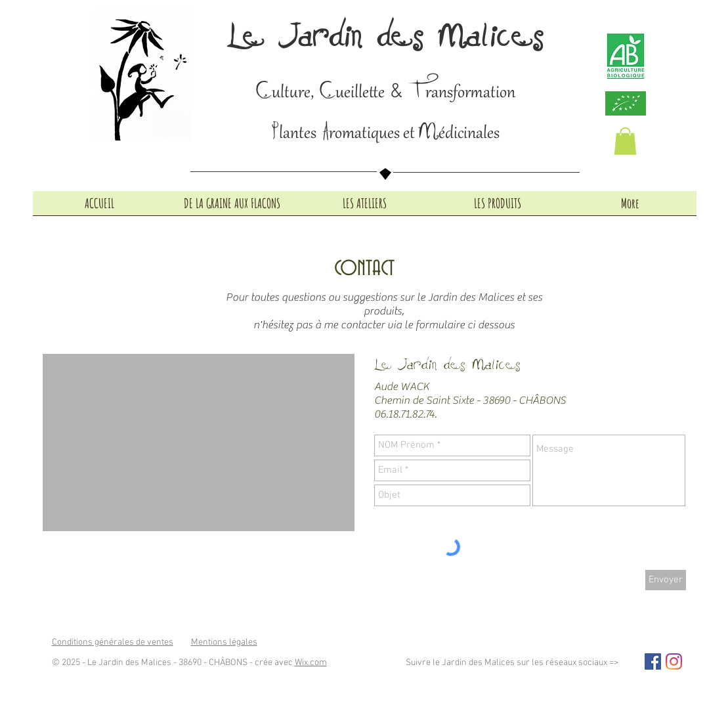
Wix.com (311, 663)
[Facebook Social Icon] (653, 661)
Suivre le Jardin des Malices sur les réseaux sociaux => (512, 663)
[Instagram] (674, 661)
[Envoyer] (666, 580)
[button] (625, 141)
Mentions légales (224, 642)
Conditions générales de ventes (113, 642)
